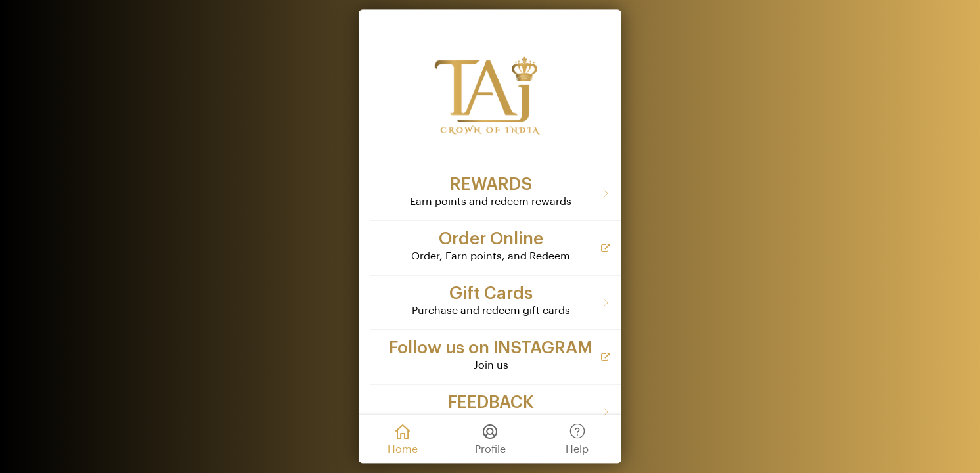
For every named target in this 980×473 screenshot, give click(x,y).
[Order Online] (495, 248)
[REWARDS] (495, 193)
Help (577, 438)
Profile (490, 438)
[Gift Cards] (495, 302)
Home (403, 438)
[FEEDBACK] (495, 411)
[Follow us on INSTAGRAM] (495, 357)
